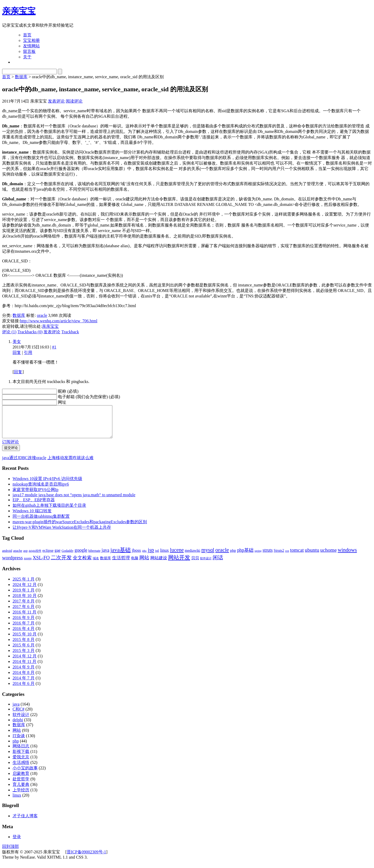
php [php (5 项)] (233, 557)
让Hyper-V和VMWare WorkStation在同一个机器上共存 (62, 534)
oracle (42, 315)
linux (17, 801)
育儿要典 (21, 791)
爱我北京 (21, 763)
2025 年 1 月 (24, 585)
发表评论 (56, 101)
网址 (62, 402)
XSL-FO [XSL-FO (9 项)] (41, 564)
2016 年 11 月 (24, 618)
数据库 (21, 77)
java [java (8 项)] (106, 556)
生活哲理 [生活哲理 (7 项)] (121, 564)
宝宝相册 (31, 40)
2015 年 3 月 (24, 657)
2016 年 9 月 (24, 624)
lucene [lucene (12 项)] (177, 556)
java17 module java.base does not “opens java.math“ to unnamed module (74, 501)
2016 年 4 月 (24, 635)
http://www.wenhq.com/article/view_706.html (59, 321)
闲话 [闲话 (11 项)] (218, 564)
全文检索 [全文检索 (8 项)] (82, 564)
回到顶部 (10, 853)
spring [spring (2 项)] (258, 557)
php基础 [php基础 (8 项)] (245, 556)
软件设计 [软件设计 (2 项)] (206, 565)
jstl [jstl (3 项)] (157, 557)
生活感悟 (21, 769)
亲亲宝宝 (19, 11)
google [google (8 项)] (81, 556)
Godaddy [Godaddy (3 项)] (68, 557)
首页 (27, 35)
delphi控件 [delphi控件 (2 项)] (35, 557)
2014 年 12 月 (25, 662)
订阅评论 (10, 448)
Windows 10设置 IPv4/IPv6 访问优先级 (47, 485)
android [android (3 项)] (7, 557)
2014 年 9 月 (24, 673)
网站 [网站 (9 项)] (144, 564)
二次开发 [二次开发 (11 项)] (61, 564)
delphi (18, 726)
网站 (17, 737)
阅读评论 (74, 101)
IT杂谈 (19, 742)
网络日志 (21, 752)
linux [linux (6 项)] (164, 557)
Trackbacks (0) (30, 332)
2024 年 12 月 (25, 591)
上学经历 (21, 796)
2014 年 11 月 (24, 668)
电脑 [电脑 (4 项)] (135, 564)
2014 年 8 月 (24, 679)
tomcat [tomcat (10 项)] (297, 556)
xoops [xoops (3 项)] (28, 565)
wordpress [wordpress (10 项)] (12, 564)
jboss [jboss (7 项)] (136, 557)
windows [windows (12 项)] (347, 556)
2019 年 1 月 (24, 596)
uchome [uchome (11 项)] (329, 556)
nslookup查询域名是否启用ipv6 (41, 490)
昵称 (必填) (68, 391)
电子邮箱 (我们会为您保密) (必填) (89, 397)
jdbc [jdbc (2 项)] (144, 557)
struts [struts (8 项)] (268, 556)
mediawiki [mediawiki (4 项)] (193, 557)
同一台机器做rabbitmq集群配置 (41, 523)
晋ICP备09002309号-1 (86, 858)
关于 (27, 57)
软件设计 (21, 721)
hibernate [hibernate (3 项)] (94, 557)
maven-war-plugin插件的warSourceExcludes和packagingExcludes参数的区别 (80, 528)
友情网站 (31, 46)
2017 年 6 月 (24, 613)
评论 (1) (9, 332)
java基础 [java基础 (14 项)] (120, 556)
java (16, 710)
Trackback (70, 332)
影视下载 (21, 758)
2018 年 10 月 (25, 602)
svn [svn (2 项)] (287, 557)
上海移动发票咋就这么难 (70, 464)
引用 (28, 353)
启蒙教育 (21, 780)
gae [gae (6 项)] (57, 557)
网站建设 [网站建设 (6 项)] (159, 564)
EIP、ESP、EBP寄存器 (34, 506)
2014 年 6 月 (24, 690)
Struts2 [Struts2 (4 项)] (279, 557)
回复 (17, 353)
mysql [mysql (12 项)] (208, 556)
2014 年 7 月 (24, 684)
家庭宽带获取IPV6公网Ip (35, 496)
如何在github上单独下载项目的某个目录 (49, 512)
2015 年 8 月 (24, 646)
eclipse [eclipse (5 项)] (48, 557)
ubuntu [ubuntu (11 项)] (312, 556)
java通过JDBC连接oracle (24, 464)
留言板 (29, 51)
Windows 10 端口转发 (32, 517)
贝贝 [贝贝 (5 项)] (195, 564)
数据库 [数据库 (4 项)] (106, 564)
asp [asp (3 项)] (26, 557)
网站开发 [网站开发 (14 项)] (179, 564)
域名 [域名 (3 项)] (96, 565)
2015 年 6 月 (24, 651)
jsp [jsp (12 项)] (151, 556)
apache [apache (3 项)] (18, 557)
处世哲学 (21, 785)
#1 (54, 347)
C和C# (18, 715)
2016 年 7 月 (24, 629)
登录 (17, 843)
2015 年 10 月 (25, 640)
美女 (17, 342)
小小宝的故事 (25, 774)
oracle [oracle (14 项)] (222, 556)
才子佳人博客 (25, 822)
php (16, 747)
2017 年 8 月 (24, 607)
